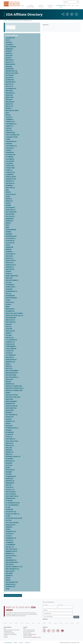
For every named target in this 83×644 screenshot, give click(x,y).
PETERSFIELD (10, 432)
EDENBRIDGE (10, 219)
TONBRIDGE (10, 542)
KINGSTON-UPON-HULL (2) (14, 316)
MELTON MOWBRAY (12, 371)
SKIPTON (9, 485)
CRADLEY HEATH (11, 177)
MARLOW (9, 366)
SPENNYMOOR (10, 498)
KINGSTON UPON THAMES (14, 313)
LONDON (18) (10, 344)
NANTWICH (9, 379)
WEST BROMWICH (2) (12, 569)
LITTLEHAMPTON (11, 340)
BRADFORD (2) (10, 93)
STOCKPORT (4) (11, 512)
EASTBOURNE (10, 214)
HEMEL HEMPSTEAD (12, 276)
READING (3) (10, 452)
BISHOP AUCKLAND (12, 73)
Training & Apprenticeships (31, 6)
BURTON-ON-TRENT (12, 111)
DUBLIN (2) (9, 201)
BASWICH (9, 58)
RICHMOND (9, 459)
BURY (7, 113)
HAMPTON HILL (11, 260)
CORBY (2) (9, 170)
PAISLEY (8, 423)
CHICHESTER (10, 148)
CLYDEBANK (10, 157)
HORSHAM (9, 289)
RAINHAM (9, 450)
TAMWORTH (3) (11, 531)
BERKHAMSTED (10, 64)
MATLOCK (9, 368)
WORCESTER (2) (11, 584)
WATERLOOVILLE (11, 556)
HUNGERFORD (10, 296)
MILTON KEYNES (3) (12, 377)
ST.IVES (8, 507)
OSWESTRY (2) (10, 421)
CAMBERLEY (9, 119)
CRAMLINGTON (11, 179)
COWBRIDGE (10, 174)
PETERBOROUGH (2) (12, 428)
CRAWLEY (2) (10, 181)
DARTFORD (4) (10, 188)
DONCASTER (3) (11, 194)
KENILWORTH (10, 309)
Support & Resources (41, 6)
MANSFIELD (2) (10, 362)
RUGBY (8, 468)
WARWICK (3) (10, 553)
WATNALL (9, 558)
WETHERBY (9, 573)
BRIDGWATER (10, 102)
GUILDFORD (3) (10, 254)
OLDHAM (9, 419)
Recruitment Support (50, 6)
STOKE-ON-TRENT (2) (13, 514)
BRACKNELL (9, 91)
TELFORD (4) (10, 534)
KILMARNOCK (10, 311)
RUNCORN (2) (10, 470)
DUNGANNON (10, 208)
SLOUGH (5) (9, 487)
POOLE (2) (9, 437)
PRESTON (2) (10, 446)
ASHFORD (9, 42)
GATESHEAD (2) (11, 238)
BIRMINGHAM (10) (12, 71)
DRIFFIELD (9, 199)
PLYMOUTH (9, 434)
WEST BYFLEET (10, 571)
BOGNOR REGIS (11, 82)
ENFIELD (8, 223)
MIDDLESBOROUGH (12, 373)
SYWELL (8, 529)
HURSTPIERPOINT (11, 298)
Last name (60, 605)
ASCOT (8, 40)
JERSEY (8, 307)
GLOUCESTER (10, 243)
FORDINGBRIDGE (11, 230)
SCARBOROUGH (11, 476)
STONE (8, 516)
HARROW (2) (10, 267)
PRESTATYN (10, 443)
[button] (78, 2)
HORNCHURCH (10, 287)
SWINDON (9, 527)
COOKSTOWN (10, 168)
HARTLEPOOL (10, 269)
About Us (22, 6)
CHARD (8, 139)
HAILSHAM (9, 256)
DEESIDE (8, 192)
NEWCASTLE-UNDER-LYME (14, 390)
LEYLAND (9, 335)
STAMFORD (9, 509)
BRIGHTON (9, 104)
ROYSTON (9, 465)
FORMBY (8, 232)
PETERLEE (9, 430)
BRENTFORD (10, 97)
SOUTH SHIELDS (11, 494)
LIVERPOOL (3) (10, 342)
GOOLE (8, 245)
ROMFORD (9, 463)
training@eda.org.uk (36, 637)
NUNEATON (10, 417)
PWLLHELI (9, 448)
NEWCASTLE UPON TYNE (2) (15, 388)
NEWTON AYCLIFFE (12, 395)
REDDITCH (9, 454)
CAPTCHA (45, 619)
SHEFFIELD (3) (10, 481)
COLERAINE (9, 163)
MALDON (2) (10, 357)
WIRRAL (8, 580)
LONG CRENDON (11, 349)
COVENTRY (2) (10, 172)
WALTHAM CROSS (11, 549)
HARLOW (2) (10, 263)
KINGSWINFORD (11, 318)
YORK (7, 589)
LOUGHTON (10, 351)
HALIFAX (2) (9, 258)
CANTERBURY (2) (11, 124)
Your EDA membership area (61, 6)
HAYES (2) (9, 274)
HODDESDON (10, 285)
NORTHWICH (10, 410)
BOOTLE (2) (9, 86)
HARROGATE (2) (11, 265)
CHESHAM (9, 144)
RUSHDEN (9, 472)
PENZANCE (9, 426)
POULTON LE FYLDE (12, 441)
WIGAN (8, 578)
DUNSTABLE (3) (11, 210)
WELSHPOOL (10, 564)
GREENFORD (10, 247)
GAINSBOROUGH (11, 236)
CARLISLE (9, 128)
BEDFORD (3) (10, 60)
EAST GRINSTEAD (11, 212)
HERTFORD (9, 278)
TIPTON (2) (9, 540)
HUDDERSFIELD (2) (11, 291)
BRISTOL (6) (9, 106)
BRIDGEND (9, 100)
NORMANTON (10, 404)
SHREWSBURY (10, 483)
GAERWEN (9, 234)
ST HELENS (9, 501)
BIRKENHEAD (10, 69)
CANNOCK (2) (10, 122)
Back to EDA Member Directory (13, 596)
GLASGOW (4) (10, 241)
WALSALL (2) (10, 547)
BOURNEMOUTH (11, 89)
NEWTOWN (9, 399)
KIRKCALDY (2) (10, 320)
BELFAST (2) (9, 62)
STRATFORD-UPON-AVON (14, 518)
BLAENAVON (10, 80)
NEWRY (8, 393)
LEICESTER (9, 329)
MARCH (8, 364)
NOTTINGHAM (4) (11, 415)
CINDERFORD (10, 152)
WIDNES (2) (9, 576)
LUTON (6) (9, 353)
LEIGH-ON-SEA (10, 331)
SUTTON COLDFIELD (12, 523)
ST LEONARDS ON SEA (13, 503)
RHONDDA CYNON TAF (13, 457)
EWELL (8, 227)
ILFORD (8, 300)
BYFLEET (8, 115)
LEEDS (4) (9, 327)
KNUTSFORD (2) (11, 322)
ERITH (8, 225)
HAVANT (9, 271)
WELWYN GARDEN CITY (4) (14, 567)
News (73, 5)
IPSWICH (8, 304)
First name (45, 605)
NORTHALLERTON (12, 406)
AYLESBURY (9, 44)
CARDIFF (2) (9, 126)
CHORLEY (9, 150)
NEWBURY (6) (10, 384)
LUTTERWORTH (11, 355)
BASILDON (9, 56)
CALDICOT (9, 117)
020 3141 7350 (31, 630)
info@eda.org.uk (32, 634)
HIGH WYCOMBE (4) (12, 280)
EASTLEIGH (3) (10, 216)
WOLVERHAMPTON (12, 582)
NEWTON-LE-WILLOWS (13, 397)
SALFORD (9, 474)
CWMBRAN (9, 186)
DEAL (7, 190)
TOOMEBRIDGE (10, 545)
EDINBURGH (10, 221)
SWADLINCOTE (10, 525)
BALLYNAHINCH (11, 47)
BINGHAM (9, 67)
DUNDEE (8, 205)
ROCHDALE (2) (10, 461)
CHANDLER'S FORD (12, 137)
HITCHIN (9, 282)
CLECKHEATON (10, 155)
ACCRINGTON (10, 38)
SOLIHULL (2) (10, 490)
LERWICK (9, 333)
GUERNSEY (9, 252)
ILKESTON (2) (10, 302)
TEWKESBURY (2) (11, 538)
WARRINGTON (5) (11, 551)
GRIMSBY (9, 249)
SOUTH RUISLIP (11, 492)
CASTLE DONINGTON (13, 135)
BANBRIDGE (9, 49)
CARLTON (9, 130)
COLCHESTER (10, 161)
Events (77, 5)
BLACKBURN (10, 75)
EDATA (69, 5)
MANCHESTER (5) (11, 360)
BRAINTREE (9, 95)
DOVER (8, 197)
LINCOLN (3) (10, 338)
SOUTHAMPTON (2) (12, 496)
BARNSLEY (9, 53)
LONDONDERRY (11, 346)
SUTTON (9, 520)
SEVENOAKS (9, 479)
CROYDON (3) (10, 183)
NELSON (8, 382)
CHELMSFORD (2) (11, 141)
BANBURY (9, 51)
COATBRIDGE (10, 159)
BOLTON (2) (10, 84)
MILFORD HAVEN (11, 375)
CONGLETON (10, 166)
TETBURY (9, 536)
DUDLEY (8, 203)
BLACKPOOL (10, 78)
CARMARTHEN (10, 133)
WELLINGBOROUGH (12, 562)
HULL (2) (8, 293)
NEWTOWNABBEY (11, 401)
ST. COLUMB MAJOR (12, 505)
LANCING (9, 324)
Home (5, 21)
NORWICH (9, 412)
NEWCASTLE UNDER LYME (14, 386)
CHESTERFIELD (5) (11, 146)
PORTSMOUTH (10, 439)
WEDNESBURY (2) (11, 560)
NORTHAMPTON (11, 408)
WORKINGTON (10, 587)
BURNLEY (9, 108)
